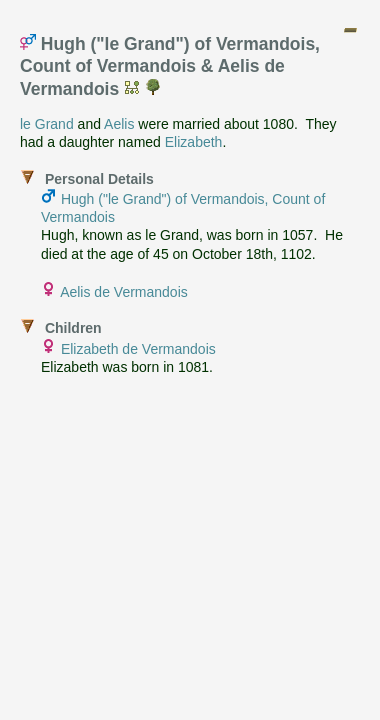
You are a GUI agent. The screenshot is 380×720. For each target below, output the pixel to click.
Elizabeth (194, 142)
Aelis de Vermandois (124, 292)
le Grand (47, 124)
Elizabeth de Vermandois (138, 349)
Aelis (119, 124)
